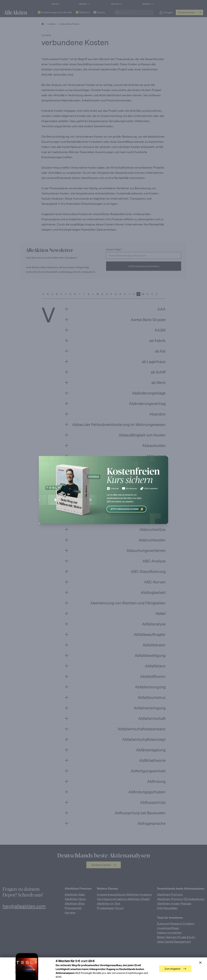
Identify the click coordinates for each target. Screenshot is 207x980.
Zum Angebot (175, 969)
